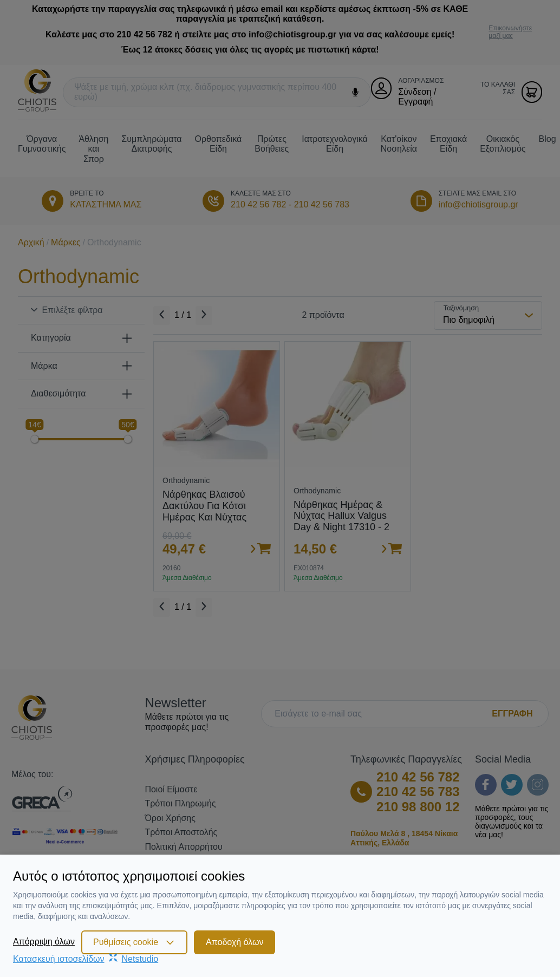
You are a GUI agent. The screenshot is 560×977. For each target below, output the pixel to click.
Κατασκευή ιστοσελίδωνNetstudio (86, 959)
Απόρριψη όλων (44, 942)
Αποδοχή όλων (235, 942)
